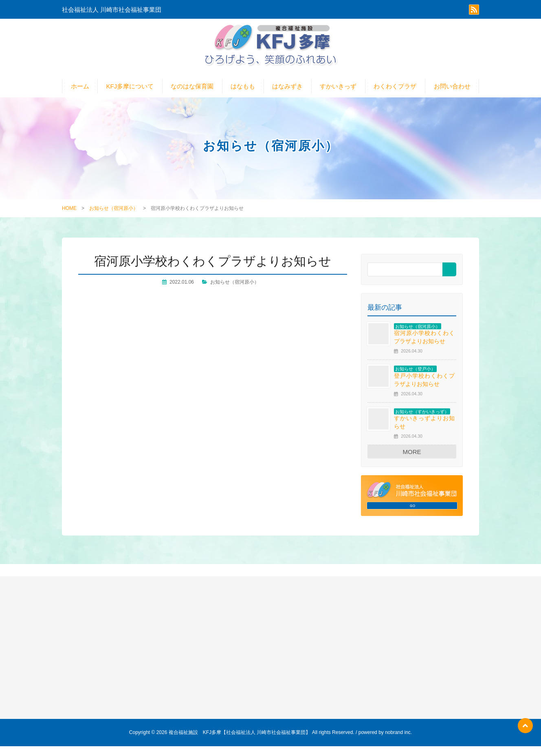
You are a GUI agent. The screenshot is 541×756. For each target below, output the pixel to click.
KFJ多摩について (130, 96)
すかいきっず (338, 96)
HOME (69, 218)
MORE (412, 462)
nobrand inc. (398, 742)
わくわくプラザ (395, 96)
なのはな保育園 (192, 96)
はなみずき (287, 96)
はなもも (243, 96)
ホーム (80, 96)
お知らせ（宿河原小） (114, 218)
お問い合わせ (452, 96)
